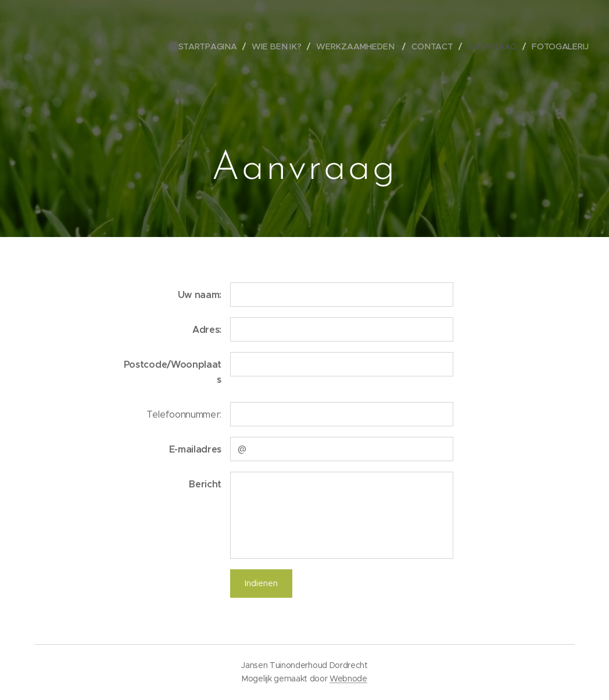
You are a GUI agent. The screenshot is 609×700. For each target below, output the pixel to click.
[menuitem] (215, 46)
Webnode (348, 679)
